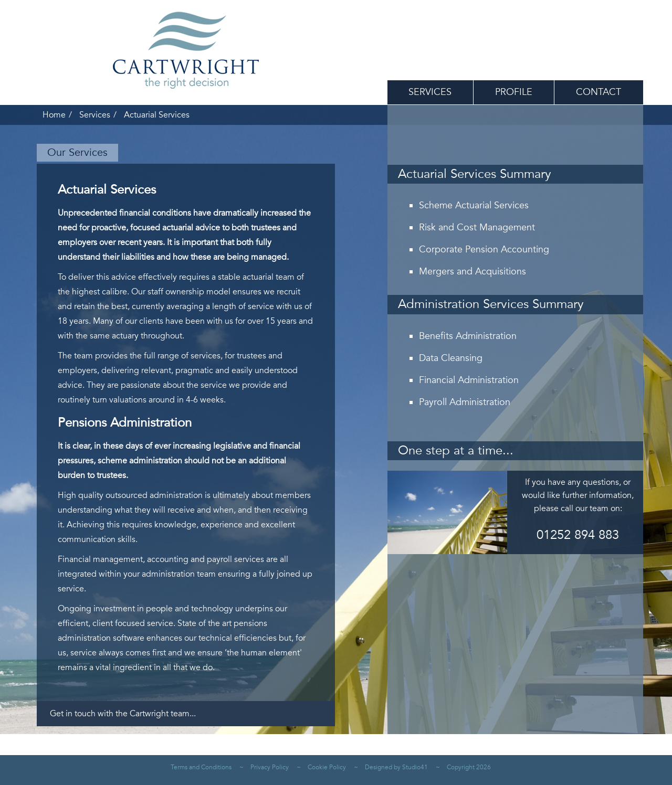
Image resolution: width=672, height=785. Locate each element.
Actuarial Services (157, 115)
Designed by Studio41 (396, 767)
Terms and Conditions (201, 767)
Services (430, 92)
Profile (514, 92)
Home (54, 115)
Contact (598, 92)
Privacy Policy (270, 767)
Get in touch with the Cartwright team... (123, 714)
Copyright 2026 (469, 767)
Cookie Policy (327, 767)
